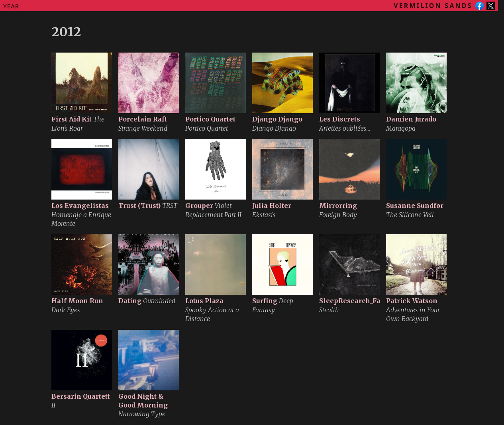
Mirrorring (338, 206)
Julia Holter (272, 206)
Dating (130, 301)
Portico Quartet (210, 119)
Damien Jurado (411, 119)
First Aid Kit (72, 119)
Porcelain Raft (143, 119)
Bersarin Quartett (81, 396)
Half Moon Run (77, 301)
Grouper (199, 206)
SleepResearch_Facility (359, 301)
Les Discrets (340, 119)
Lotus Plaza (204, 301)
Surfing (265, 301)
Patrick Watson (412, 301)
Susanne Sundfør (415, 206)
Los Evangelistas (80, 206)
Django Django (277, 119)
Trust (139, 206)
